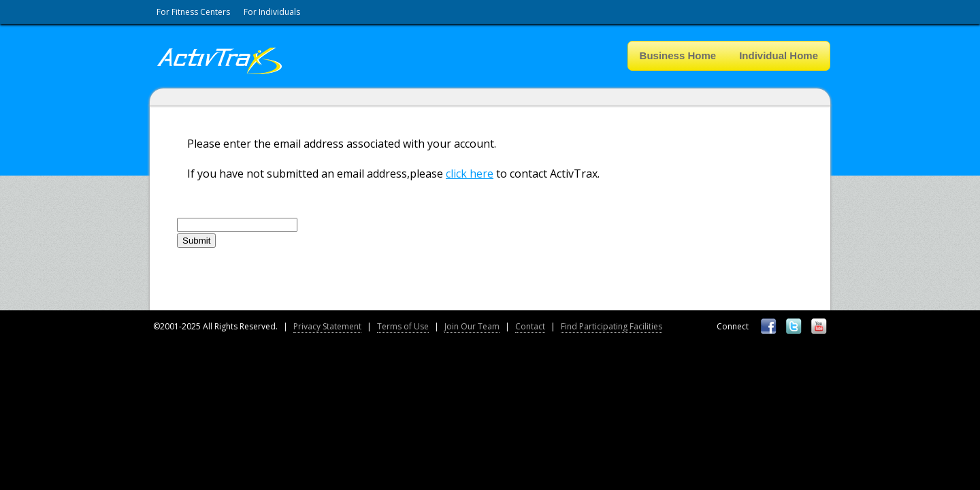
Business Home (678, 55)
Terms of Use (403, 326)
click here (470, 174)
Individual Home (779, 55)
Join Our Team (472, 326)
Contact (530, 326)
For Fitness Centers (193, 12)
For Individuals (272, 12)
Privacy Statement (327, 326)
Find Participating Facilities (611, 326)
